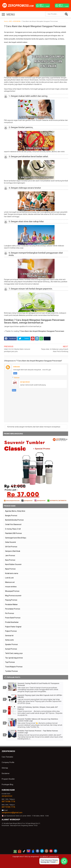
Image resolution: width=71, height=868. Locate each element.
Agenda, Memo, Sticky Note (15, 511)
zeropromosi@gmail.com (12, 813)
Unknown (17, 367)
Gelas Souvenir (11, 542)
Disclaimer (6, 773)
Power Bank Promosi (13, 618)
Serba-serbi (9, 640)
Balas (15, 373)
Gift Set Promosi (11, 547)
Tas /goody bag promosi (14, 658)
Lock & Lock (9, 578)
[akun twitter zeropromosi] (42, 851)
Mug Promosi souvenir (13, 596)
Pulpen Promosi (11, 631)
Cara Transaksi (7, 757)
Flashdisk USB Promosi (13, 533)
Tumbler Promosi (11, 671)
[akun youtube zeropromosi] (51, 851)
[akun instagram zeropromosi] (46, 851)
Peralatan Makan (11, 604)
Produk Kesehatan (12, 622)
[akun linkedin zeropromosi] (55, 851)
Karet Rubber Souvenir (13, 564)
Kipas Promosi (10, 569)
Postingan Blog (7, 784)
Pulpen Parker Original (13, 627)
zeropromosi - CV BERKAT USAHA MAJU (45, 857)
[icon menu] (3, 14)
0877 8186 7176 (8, 801)
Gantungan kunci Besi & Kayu (16, 538)
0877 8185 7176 (8, 807)
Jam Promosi (10, 556)
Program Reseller (8, 779)
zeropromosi (25, 382)
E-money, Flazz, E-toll (13, 529)
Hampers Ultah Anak (13, 551)
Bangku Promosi (11, 516)
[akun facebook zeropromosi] (38, 851)
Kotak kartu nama (12, 573)
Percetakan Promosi (13, 609)
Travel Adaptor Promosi (14, 667)
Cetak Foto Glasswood (13, 524)
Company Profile (8, 762)
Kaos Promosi (10, 560)
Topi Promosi (10, 662)
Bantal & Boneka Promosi (14, 520)
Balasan (17, 378)
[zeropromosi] (19, 5)
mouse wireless (11, 587)
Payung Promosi (11, 600)
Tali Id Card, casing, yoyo (14, 653)
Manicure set (10, 582)
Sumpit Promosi (11, 649)
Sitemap (5, 768)
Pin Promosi (10, 613)
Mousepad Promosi (12, 591)
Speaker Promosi (11, 644)
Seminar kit (9, 636)
